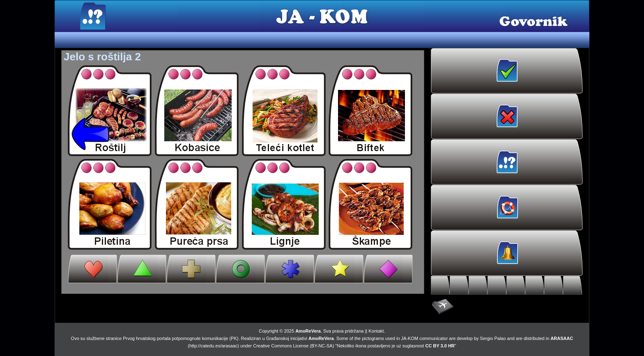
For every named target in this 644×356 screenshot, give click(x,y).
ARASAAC (562, 338)
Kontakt (376, 331)
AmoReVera (308, 331)
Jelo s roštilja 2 (102, 57)
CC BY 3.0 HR (440, 346)
